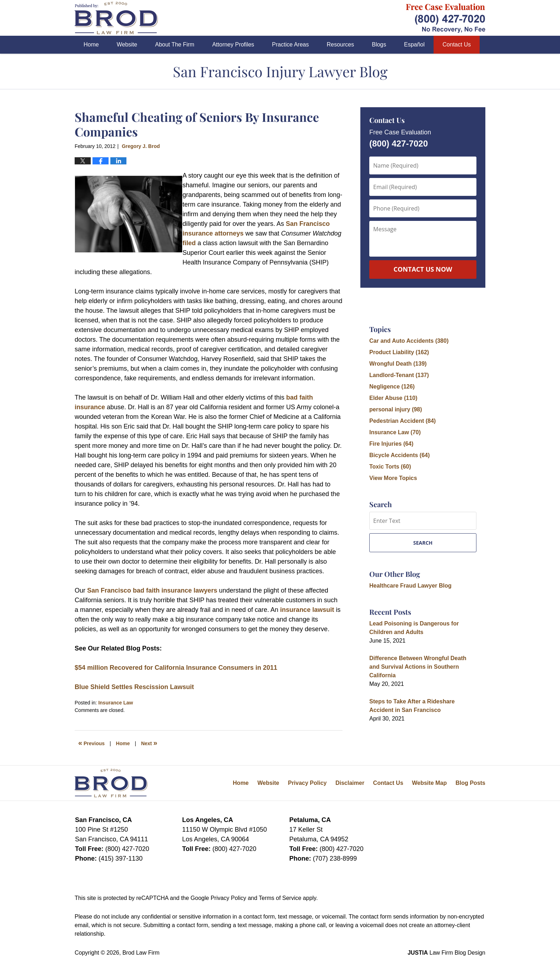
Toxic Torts (390, 467)
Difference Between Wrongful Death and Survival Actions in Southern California (418, 667)
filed (189, 243)
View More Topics (393, 478)
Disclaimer (350, 783)
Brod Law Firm (141, 953)
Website (127, 44)
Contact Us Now (423, 269)
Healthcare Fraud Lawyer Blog (410, 586)
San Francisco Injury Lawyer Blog (116, 18)
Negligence (392, 387)
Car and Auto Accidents (409, 341)
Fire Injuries (391, 444)
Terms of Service (280, 898)
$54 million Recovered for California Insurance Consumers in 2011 (176, 668)
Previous (91, 743)
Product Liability (399, 352)
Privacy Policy (307, 783)
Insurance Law (116, 703)
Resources (340, 44)
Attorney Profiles (233, 44)
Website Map (429, 783)
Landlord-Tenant (399, 375)
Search (423, 543)
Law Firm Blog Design (446, 953)
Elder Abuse (393, 398)
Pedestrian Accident (402, 421)
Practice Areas (291, 44)
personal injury (396, 409)
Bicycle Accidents (399, 455)
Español (414, 44)
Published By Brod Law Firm (446, 18)
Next (149, 743)
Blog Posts (470, 783)
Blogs (379, 44)
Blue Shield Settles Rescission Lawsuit (134, 687)
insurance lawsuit (307, 610)
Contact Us (457, 44)
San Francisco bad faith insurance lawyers (152, 590)
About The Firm (175, 44)
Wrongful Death (398, 364)
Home (91, 44)
